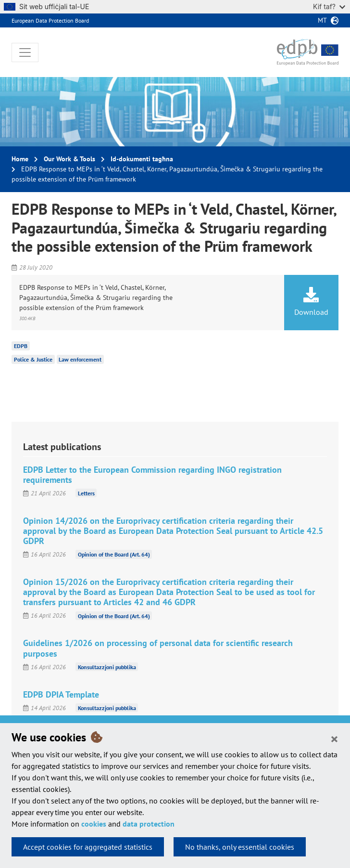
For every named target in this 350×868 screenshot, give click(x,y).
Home (20, 159)
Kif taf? (329, 6)
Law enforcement (80, 359)
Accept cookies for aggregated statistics (88, 847)
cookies (94, 824)
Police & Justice (33, 359)
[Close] (334, 738)
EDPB (21, 346)
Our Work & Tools (69, 159)
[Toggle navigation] (25, 52)
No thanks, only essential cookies (240, 847)
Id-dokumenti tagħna (142, 159)
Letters (86, 493)
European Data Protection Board (50, 20)
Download (311, 302)
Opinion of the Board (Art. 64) (114, 554)
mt (322, 20)
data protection (149, 824)
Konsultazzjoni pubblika (107, 667)
